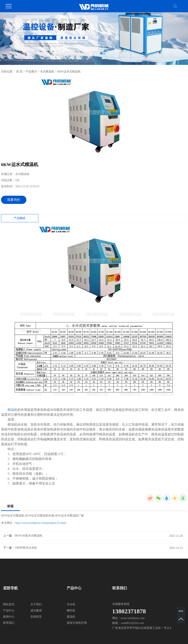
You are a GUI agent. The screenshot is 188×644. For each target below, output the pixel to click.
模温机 (12, 410)
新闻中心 (9, 617)
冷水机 (71, 604)
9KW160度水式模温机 (28, 536)
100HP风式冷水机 (26, 548)
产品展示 (31, 72)
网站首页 (9, 604)
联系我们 (9, 623)
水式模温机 (47, 72)
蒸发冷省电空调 (77, 623)
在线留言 (36, 617)
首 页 (19, 72)
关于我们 (36, 604)
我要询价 (14, 200)
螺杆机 (71, 611)
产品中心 (9, 611)
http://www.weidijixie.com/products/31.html (41, 523)
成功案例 (36, 611)
